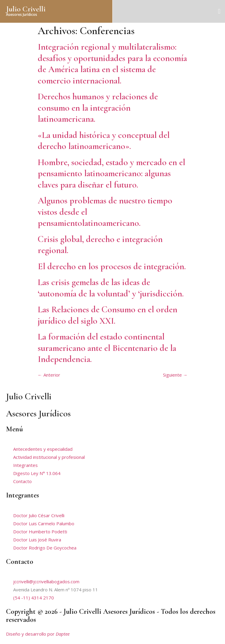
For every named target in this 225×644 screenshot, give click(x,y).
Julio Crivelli (26, 9)
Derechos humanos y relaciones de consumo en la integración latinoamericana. (98, 108)
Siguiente (175, 375)
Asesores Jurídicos (22, 15)
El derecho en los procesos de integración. (112, 266)
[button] (219, 11)
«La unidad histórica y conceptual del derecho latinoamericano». (104, 141)
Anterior (49, 375)
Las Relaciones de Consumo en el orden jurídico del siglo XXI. (108, 315)
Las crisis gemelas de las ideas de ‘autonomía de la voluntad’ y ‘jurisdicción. (111, 288)
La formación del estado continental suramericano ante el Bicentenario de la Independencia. (107, 348)
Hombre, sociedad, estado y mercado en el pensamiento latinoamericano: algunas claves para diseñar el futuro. (111, 173)
